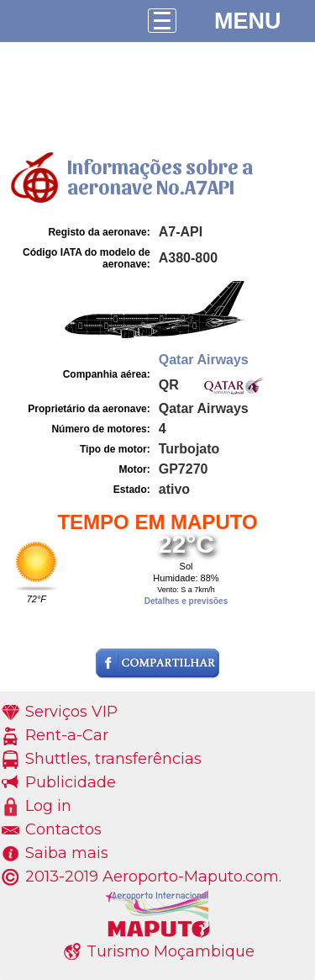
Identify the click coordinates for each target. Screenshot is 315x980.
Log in (48, 806)
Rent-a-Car (67, 735)
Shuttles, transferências (113, 759)
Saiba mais (67, 853)
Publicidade (71, 782)
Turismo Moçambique (171, 951)
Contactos (63, 829)
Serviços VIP (71, 712)
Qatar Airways (204, 360)
